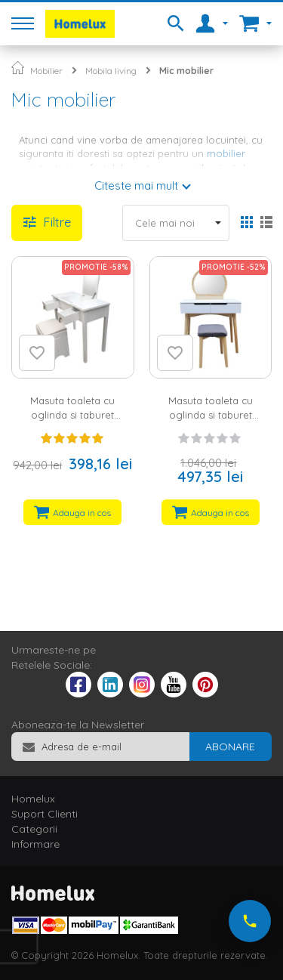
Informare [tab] (35, 844)
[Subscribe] (230, 747)
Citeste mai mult (136, 185)
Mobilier (46, 71)
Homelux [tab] (33, 799)
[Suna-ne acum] (250, 921)
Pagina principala (18, 68)
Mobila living (111, 71)
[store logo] (80, 24)
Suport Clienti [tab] (45, 814)
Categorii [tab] (34, 829)
